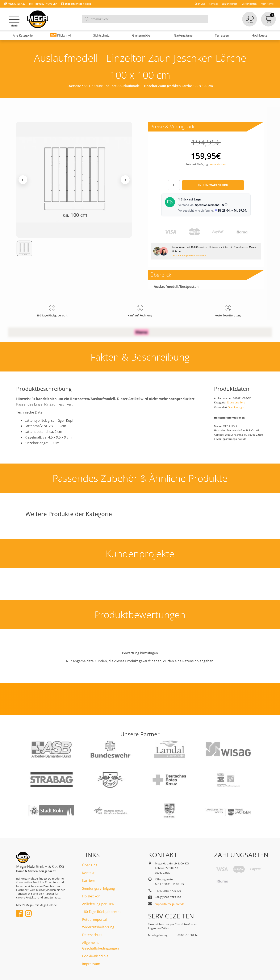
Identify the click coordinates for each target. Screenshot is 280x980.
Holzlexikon (91, 896)
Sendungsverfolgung (99, 888)
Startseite (74, 86)
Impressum (91, 964)
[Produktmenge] (174, 185)
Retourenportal (94, 919)
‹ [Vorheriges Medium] (23, 180)
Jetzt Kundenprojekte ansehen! (189, 255)
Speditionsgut (236, 407)
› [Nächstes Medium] (125, 180)
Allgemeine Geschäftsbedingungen (101, 945)
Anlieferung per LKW (98, 904)
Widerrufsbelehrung (98, 927)
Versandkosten (218, 164)
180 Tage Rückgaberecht (101, 912)
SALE (87, 86)
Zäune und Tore (105, 86)
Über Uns (90, 865)
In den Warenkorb (213, 185)
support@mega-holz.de (78, 4)
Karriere (89, 881)
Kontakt (88, 873)
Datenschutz (92, 935)
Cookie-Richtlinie (95, 956)
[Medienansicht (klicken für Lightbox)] (74, 180)
